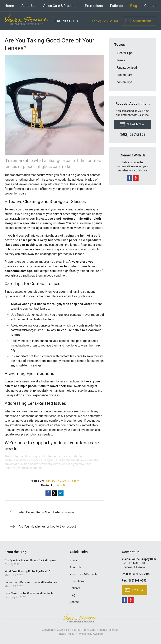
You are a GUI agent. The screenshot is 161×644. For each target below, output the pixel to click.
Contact (150, 6)
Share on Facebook (48, 493)
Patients (116, 6)
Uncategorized (127, 68)
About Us (28, 6)
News (121, 60)
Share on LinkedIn (61, 493)
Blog (134, 6)
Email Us (134, 590)
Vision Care (125, 75)
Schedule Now (132, 124)
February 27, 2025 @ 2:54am (62, 481)
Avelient (98, 634)
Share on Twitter (54, 493)
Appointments (138, 21)
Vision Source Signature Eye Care (81, 618)
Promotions (94, 6)
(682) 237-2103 (105, 21)
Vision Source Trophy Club (80, 630)
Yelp (136, 178)
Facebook (130, 178)
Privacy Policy (66, 634)
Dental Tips (125, 53)
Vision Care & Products (60, 6)
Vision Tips (61, 485)
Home (9, 6)
